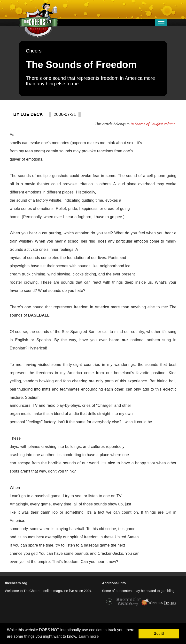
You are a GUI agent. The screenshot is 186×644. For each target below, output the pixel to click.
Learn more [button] (89, 636)
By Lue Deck (28, 114)
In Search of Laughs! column (153, 124)
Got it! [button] (159, 634)
